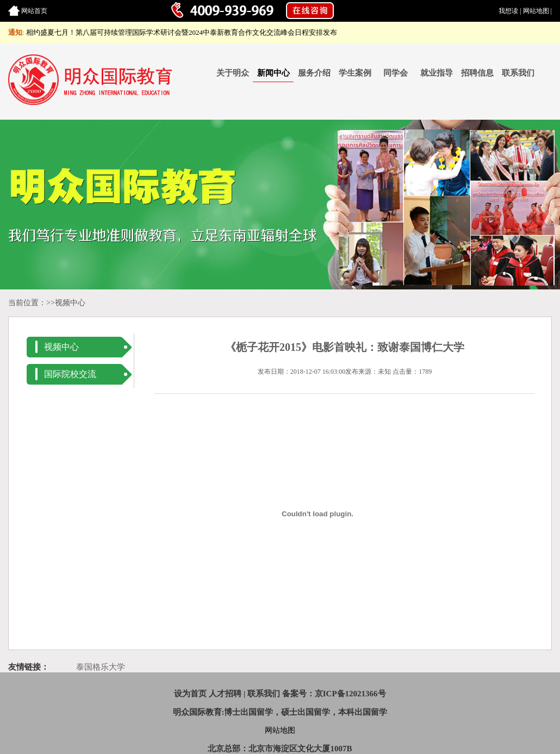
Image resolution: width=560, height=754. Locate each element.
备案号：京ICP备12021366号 (334, 694)
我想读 (508, 11)
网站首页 (34, 11)
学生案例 (355, 73)
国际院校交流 (70, 374)
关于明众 (233, 73)
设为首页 (190, 694)
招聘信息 (477, 73)
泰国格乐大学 (101, 667)
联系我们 (518, 73)
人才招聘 (225, 694)
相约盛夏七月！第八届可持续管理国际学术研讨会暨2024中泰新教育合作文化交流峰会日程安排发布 (182, 32)
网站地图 (536, 11)
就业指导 (437, 73)
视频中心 (70, 303)
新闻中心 (273, 73)
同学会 (396, 73)
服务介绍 (314, 73)
